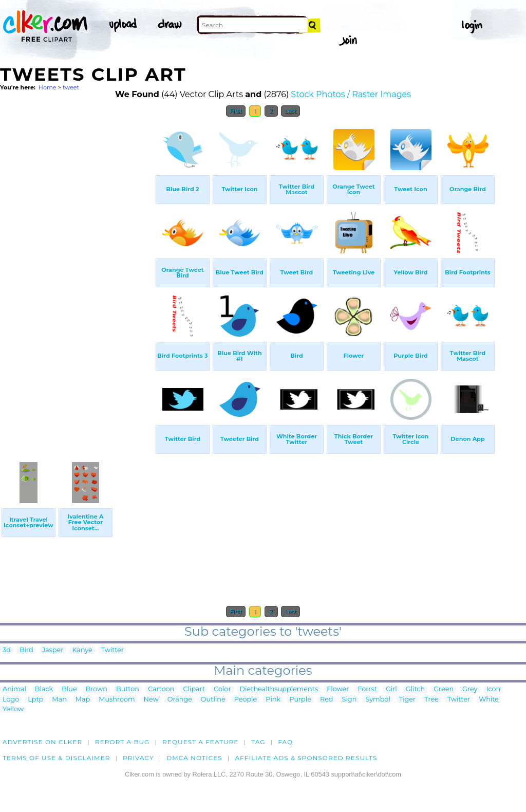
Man (59, 700)
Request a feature (200, 742)
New (151, 700)
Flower (338, 689)
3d (7, 650)
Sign (350, 700)
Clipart (194, 689)
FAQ (285, 742)
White (489, 700)
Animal (14, 689)
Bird (26, 650)
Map (83, 700)
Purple (300, 700)
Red (327, 700)
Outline (213, 700)
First (236, 111)
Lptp (35, 700)
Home (48, 87)
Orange (180, 700)
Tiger (407, 700)
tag (258, 742)
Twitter (112, 650)
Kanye (82, 650)
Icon (494, 689)
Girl (391, 689)
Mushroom (117, 700)
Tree (431, 700)
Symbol (378, 700)
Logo (11, 700)
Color (222, 689)
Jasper (53, 650)
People (246, 700)
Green (444, 689)
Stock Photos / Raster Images (351, 94)
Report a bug (123, 742)
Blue (69, 689)
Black (44, 689)
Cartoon (161, 689)
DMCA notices (194, 758)
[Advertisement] (77, 276)
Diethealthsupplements (279, 689)
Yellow (13, 709)
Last (290, 111)
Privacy (138, 758)
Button (128, 689)
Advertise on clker (42, 742)
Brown (97, 689)
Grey (470, 689)
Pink (273, 700)
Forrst (367, 689)
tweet (71, 87)
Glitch (415, 689)
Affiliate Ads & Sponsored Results (306, 758)
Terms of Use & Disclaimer (57, 758)
